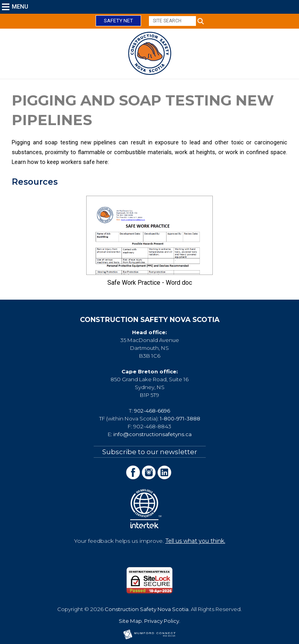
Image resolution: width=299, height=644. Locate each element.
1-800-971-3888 (180, 418)
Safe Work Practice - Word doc (150, 283)
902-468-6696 (152, 411)
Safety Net (118, 21)
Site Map (130, 621)
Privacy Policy (162, 621)
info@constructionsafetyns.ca (152, 434)
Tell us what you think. (195, 541)
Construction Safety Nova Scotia (147, 609)
